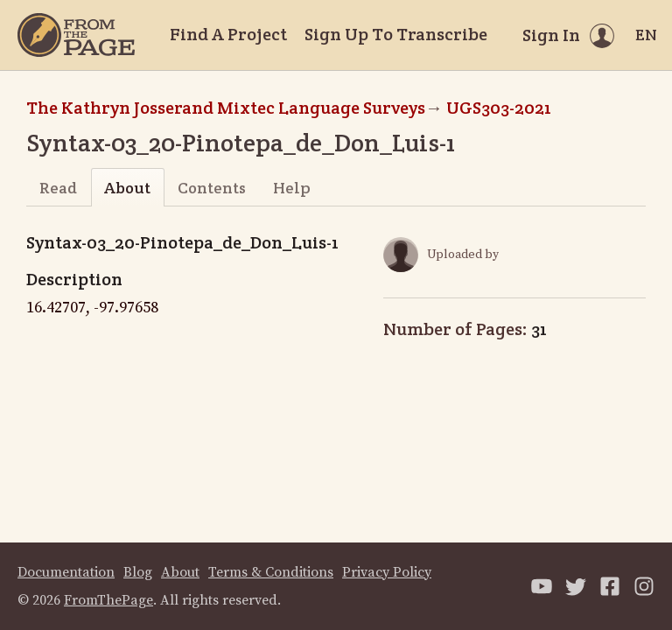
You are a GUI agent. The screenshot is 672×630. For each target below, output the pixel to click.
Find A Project (228, 34)
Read (58, 188)
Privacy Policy (387, 572)
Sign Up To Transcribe (396, 34)
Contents (212, 188)
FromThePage (108, 600)
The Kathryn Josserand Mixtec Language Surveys (226, 108)
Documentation (66, 572)
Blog (138, 572)
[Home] (76, 35)
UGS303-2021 (499, 108)
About (127, 188)
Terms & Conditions (271, 572)
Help (292, 188)
